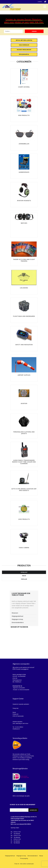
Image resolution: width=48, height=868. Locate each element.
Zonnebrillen (24, 144)
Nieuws (41, 856)
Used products (24, 519)
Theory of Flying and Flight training (24, 260)
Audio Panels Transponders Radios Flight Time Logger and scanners (24, 462)
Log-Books (24, 288)
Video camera (24, 548)
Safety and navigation (24, 345)
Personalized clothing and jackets (24, 433)
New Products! (24, 115)
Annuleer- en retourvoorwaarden (21, 690)
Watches (24, 223)
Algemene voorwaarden (19, 688)
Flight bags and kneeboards (24, 316)
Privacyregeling (24, 858)
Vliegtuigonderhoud (17, 616)
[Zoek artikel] (13, 31)
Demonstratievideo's (18, 622)
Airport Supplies (24, 375)
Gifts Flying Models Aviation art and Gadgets (24, 490)
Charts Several (24, 87)
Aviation (24, 403)
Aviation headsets (24, 201)
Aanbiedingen (24, 172)
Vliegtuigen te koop (17, 619)
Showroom (15, 613)
